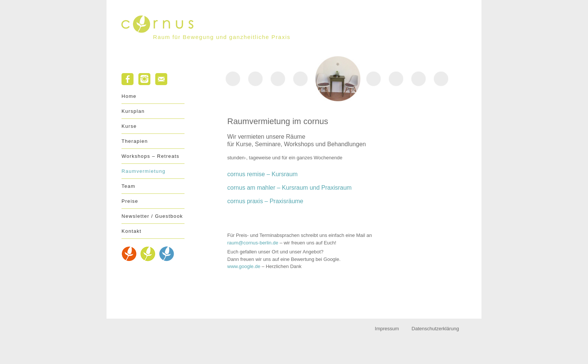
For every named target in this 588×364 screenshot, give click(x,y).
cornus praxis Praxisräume (265, 201)
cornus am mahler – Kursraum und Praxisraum (289, 188)
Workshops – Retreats (150, 156)
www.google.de (244, 266)
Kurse (129, 126)
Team (128, 186)
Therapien (135, 141)
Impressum (387, 329)
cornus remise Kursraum (262, 174)
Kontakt (131, 231)
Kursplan (133, 111)
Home (129, 96)
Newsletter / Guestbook (152, 216)
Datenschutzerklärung (435, 329)
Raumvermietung (143, 171)
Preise (130, 201)
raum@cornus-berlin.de (253, 243)
